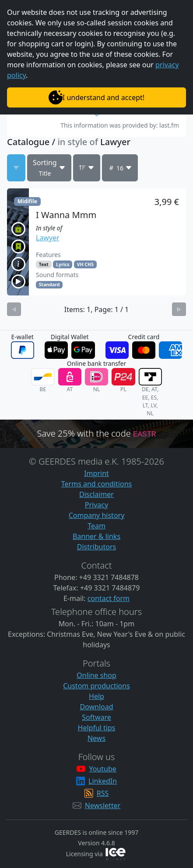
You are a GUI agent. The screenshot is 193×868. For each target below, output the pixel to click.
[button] (96, 242)
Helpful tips (97, 728)
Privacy (96, 505)
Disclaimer (96, 494)
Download (96, 707)
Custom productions (96, 686)
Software (96, 717)
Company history (97, 515)
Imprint (96, 473)
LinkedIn (103, 781)
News (96, 738)
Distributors (96, 547)
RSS (103, 793)
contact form (109, 598)
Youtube (102, 769)
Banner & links (96, 536)
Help (96, 696)
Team (96, 526)
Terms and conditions (96, 484)
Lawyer (48, 238)
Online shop (96, 675)
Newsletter (103, 806)
